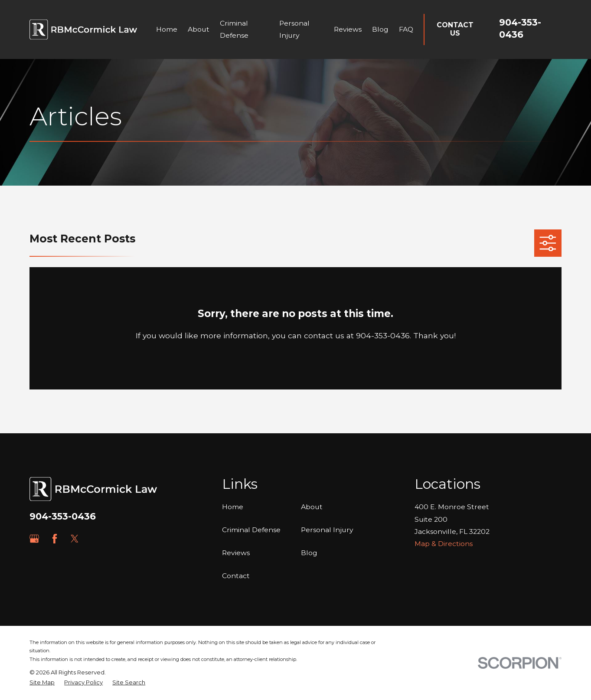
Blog (309, 553)
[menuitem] (42, 683)
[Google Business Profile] (34, 539)
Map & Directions (444, 544)
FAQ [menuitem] (406, 29)
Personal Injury (327, 530)
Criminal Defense (251, 530)
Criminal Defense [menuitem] (234, 29)
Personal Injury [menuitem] (294, 29)
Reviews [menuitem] (348, 29)
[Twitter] (75, 539)
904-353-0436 (63, 516)
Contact (236, 576)
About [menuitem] (199, 29)
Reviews (236, 553)
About (312, 507)
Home (233, 507)
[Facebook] (55, 539)
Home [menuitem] (167, 29)
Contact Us (455, 29)
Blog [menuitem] (380, 29)
